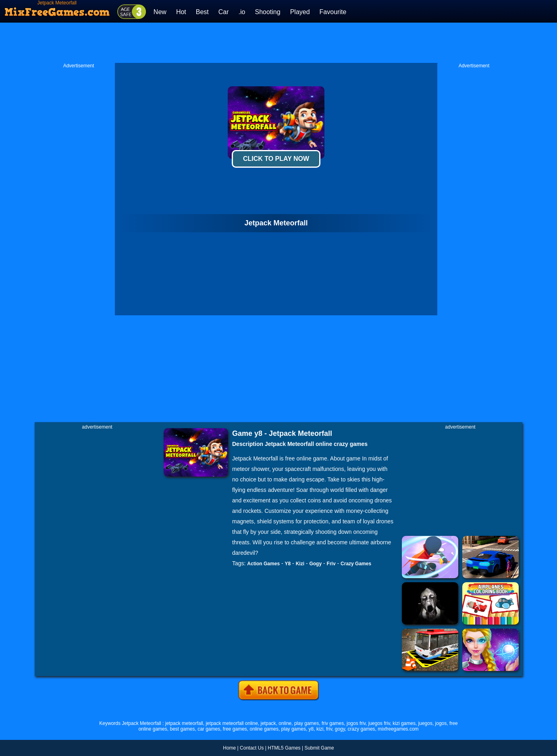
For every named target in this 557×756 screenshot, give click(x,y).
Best (202, 12)
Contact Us (252, 748)
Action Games (263, 564)
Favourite (333, 12)
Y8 (288, 564)
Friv (331, 564)
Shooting (267, 12)
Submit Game (319, 748)
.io (242, 12)
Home (229, 748)
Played (300, 12)
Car (224, 12)
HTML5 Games (284, 748)
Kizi (300, 564)
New (160, 12)
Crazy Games (356, 564)
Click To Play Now (276, 159)
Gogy (315, 564)
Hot (181, 12)
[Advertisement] (278, 43)
